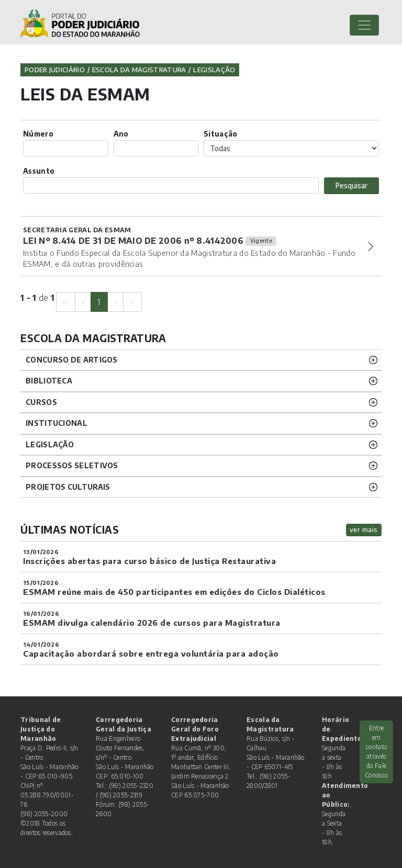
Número (38, 134)
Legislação (214, 70)
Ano (121, 134)
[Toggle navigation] (364, 25)
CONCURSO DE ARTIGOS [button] (72, 360)
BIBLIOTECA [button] (49, 381)
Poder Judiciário (55, 70)
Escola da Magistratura (139, 70)
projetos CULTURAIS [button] (68, 487)
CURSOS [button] (41, 402)
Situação (220, 134)
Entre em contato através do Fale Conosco (376, 752)
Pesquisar (351, 185)
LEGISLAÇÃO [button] (50, 444)
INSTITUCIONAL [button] (57, 423)
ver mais (364, 529)
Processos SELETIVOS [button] (72, 465)
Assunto (39, 171)
